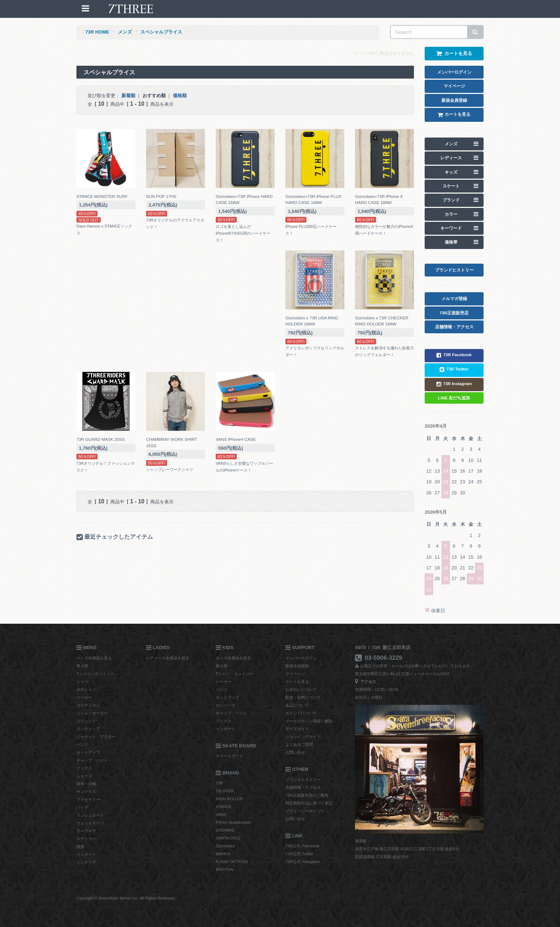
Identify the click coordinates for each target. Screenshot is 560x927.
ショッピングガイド (303, 737)
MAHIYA (223, 854)
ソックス (84, 768)
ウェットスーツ (90, 823)
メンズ (125, 32)
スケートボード (229, 756)
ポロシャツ (86, 689)
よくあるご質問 (299, 744)
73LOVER (225, 791)
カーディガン (88, 705)
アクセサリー (88, 799)
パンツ (82, 744)
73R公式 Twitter (299, 854)
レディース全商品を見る (168, 658)
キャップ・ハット (92, 760)
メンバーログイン (301, 658)
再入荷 (82, 666)
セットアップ (88, 752)
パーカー (84, 697)
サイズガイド (297, 729)
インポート (86, 854)
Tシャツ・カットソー (95, 674)
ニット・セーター (92, 713)
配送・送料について (303, 697)
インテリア (86, 862)
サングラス (86, 792)
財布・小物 (86, 784)
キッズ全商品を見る (233, 658)
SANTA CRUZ (228, 838)
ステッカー (86, 839)
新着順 (128, 96)
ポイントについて (301, 713)
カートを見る (297, 682)
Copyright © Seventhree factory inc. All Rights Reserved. (126, 898)
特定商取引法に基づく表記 (309, 803)
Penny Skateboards (233, 822)
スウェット (86, 721)
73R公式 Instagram (302, 862)
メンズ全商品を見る (94, 658)
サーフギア (86, 831)
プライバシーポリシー (305, 811)
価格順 (180, 96)
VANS (221, 814)
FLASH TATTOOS (232, 862)
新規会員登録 (297, 666)
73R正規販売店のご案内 (307, 795)
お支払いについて (301, 689)
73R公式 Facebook (302, 846)
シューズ (84, 776)
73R (219, 783)
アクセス (366, 682)
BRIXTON (225, 869)
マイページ (295, 674)
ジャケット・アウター (96, 737)
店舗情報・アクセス (303, 787)
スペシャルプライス (161, 32)
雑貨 (80, 847)
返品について (297, 705)
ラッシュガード (90, 815)
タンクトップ (88, 729)
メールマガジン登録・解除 (309, 721)
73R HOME (97, 32)
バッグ (82, 807)
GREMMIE (225, 830)
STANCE (224, 807)
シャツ (82, 682)
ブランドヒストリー (303, 779)
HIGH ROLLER (229, 799)
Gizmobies (225, 846)
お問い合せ (295, 752)
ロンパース (226, 705)
